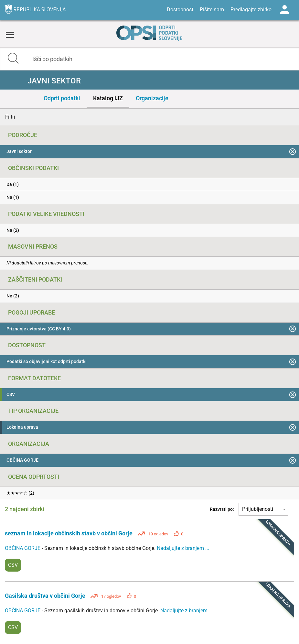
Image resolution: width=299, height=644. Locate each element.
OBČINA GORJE (23, 548)
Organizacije (152, 98)
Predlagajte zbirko (251, 10)
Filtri (10, 117)
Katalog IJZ (108, 98)
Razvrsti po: (222, 509)
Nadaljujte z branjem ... (183, 548)
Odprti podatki (62, 98)
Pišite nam (212, 10)
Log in (284, 10)
